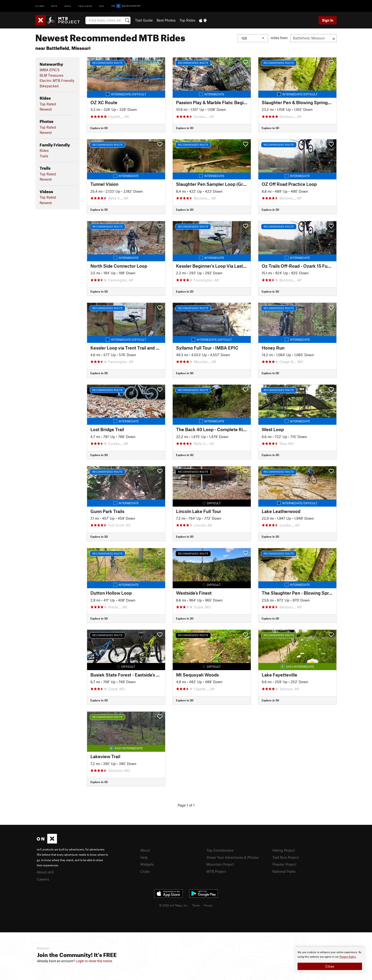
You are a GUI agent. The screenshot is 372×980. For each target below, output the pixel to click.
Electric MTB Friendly (57, 80)
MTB (54, 6)
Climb (40, 6)
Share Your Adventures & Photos (232, 857)
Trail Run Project (286, 857)
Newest (46, 109)
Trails (44, 156)
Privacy (208, 905)
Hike (68, 6)
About (145, 850)
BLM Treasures (51, 75)
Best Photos (166, 20)
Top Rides (187, 20)
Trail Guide (144, 20)
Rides (44, 150)
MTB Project (216, 871)
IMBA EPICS (50, 70)
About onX (45, 872)
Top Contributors (220, 850)
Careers (43, 879)
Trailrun (85, 6)
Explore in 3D (99, 128)
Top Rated (48, 104)
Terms (196, 905)
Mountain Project (220, 864)
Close (330, 966)
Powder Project (284, 864)
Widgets (147, 864)
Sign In (328, 20)
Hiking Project (284, 850)
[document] (330, 960)
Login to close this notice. (94, 961)
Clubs (145, 871)
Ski (102, 6)
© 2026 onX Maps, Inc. (174, 905)
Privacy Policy (348, 957)
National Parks (284, 871)
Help (144, 857)
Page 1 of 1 (186, 805)
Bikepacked (49, 86)
